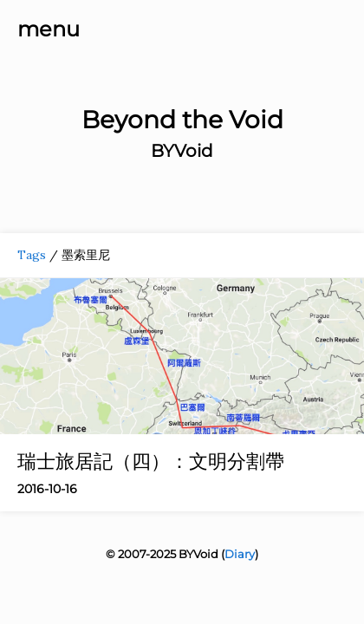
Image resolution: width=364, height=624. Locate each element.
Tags (32, 255)
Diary (240, 554)
